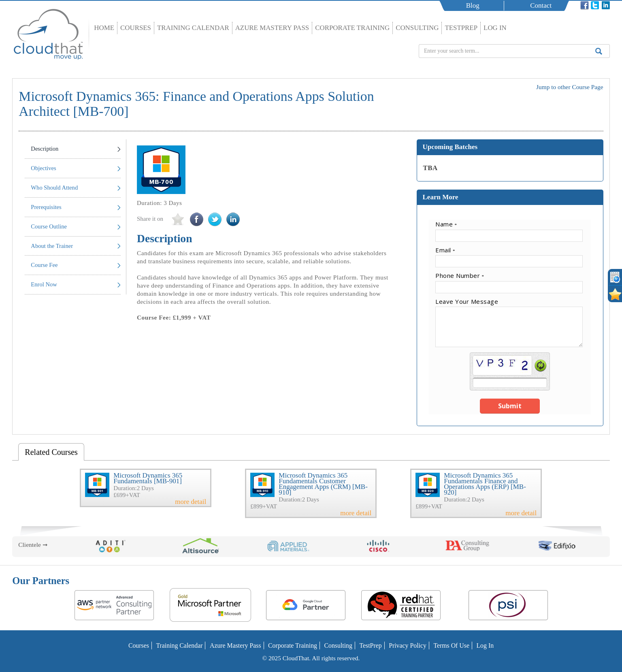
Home (104, 28)
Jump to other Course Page (570, 87)
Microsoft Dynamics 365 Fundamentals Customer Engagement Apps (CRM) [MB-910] (323, 484)
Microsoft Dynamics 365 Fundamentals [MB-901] (148, 478)
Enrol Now (44, 284)
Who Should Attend (54, 188)
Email (445, 250)
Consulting (417, 28)
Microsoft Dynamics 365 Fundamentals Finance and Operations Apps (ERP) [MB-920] (485, 484)
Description (45, 149)
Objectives (43, 168)
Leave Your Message (467, 301)
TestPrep (461, 28)
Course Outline (49, 226)
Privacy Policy (405, 645)
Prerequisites (46, 207)
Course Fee (44, 265)
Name (446, 224)
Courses (136, 28)
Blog (474, 5)
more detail (191, 502)
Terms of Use (448, 645)
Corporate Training (352, 28)
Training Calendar (193, 28)
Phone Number (460, 275)
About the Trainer (52, 246)
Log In (495, 28)
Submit (510, 406)
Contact (542, 5)
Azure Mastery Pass (272, 28)
